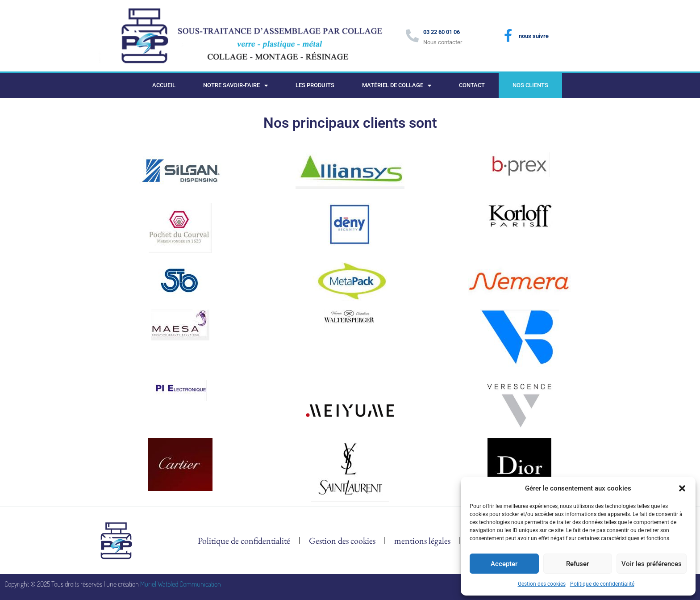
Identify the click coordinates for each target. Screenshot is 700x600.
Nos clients (530, 85)
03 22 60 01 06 (442, 32)
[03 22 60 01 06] (412, 36)
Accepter (504, 564)
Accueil (164, 85)
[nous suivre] (508, 36)
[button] (682, 488)
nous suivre (534, 36)
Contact (472, 85)
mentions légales (422, 541)
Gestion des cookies (542, 584)
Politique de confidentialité (602, 584)
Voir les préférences (652, 564)
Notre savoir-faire (235, 86)
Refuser (577, 564)
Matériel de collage (397, 86)
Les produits (315, 85)
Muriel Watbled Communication (181, 584)
